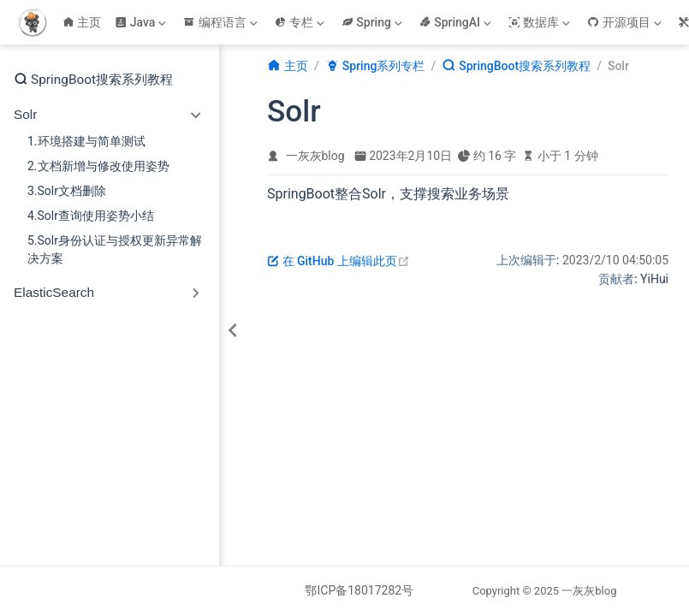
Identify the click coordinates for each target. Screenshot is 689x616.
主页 (82, 22)
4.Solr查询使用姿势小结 (91, 216)
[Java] (142, 22)
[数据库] (541, 22)
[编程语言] (222, 22)
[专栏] (301, 22)
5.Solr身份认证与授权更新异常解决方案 (115, 249)
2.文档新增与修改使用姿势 (98, 166)
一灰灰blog (315, 156)
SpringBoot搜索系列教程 (93, 79)
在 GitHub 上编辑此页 (339, 261)
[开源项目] (626, 22)
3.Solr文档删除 (67, 191)
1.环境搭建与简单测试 (86, 141)
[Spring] (374, 22)
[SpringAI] (457, 22)
